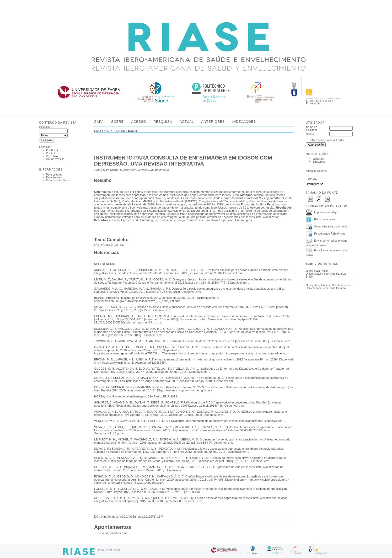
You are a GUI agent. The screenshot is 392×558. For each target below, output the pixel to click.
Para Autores (54, 177)
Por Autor (52, 153)
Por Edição (53, 150)
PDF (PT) (99, 245)
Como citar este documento (331, 226)
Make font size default (319, 199)
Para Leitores (54, 175)
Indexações (244, 122)
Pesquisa (163, 122)
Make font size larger (327, 199)
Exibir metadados (325, 219)
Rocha (133, 131)
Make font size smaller (310, 199)
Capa (99, 122)
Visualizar (318, 159)
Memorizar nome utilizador (328, 140)
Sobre (117, 122)
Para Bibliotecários (58, 180)
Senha (310, 134)
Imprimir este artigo (326, 212)
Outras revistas (55, 159)
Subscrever (319, 162)
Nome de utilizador (312, 129)
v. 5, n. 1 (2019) (115, 131)
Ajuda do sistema (316, 171)
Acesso (139, 122)
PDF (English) (115, 245)
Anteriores (213, 122)
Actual (187, 122)
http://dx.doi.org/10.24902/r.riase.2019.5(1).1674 (132, 517)
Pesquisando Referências (330, 233)
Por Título (52, 156)
